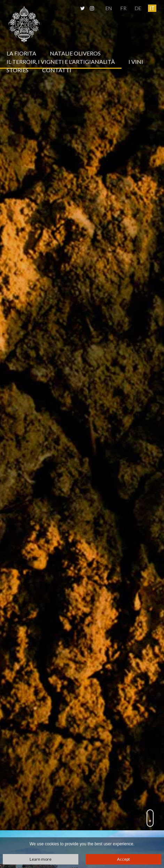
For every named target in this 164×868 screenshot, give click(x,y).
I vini (136, 62)
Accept (123, 859)
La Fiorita (21, 53)
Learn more (41, 859)
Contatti (57, 70)
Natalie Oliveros (75, 53)
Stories (18, 70)
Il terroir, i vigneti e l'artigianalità (61, 62)
